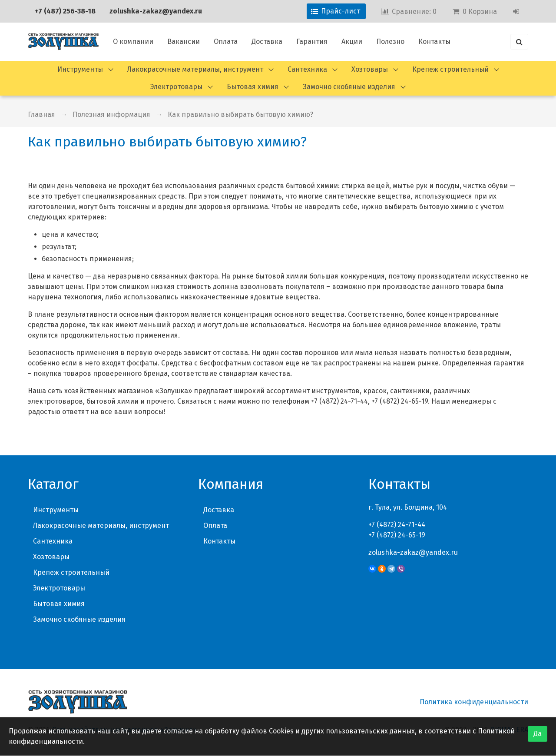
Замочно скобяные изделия (349, 87)
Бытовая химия (253, 87)
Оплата (226, 41)
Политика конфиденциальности (474, 702)
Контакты (434, 41)
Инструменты (80, 69)
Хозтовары (370, 69)
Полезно (390, 41)
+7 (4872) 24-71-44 (397, 525)
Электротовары (176, 87)
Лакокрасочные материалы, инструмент (195, 69)
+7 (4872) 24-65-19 (397, 535)
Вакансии (184, 41)
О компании (133, 41)
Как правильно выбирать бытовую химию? (240, 114)
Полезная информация (111, 114)
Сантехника (307, 69)
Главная (41, 114)
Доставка (267, 41)
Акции (352, 41)
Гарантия (312, 41)
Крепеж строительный (450, 69)
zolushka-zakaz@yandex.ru (156, 11)
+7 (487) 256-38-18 (65, 11)
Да (538, 734)
